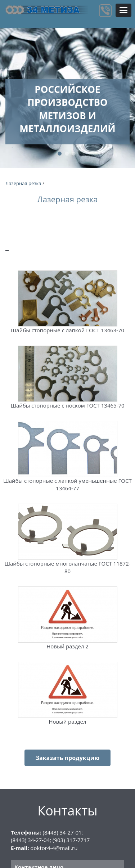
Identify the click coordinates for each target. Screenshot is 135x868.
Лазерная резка (23, 183)
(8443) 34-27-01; (63, 832)
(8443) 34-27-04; (31, 840)
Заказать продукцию (68, 758)
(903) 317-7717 (71, 840)
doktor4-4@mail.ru (54, 848)
